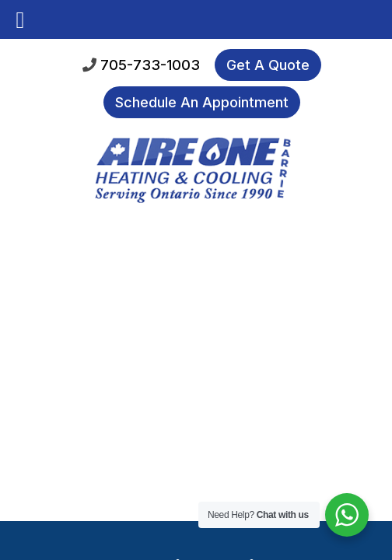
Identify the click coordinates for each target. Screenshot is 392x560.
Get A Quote (268, 65)
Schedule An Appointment (202, 102)
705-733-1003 (150, 65)
